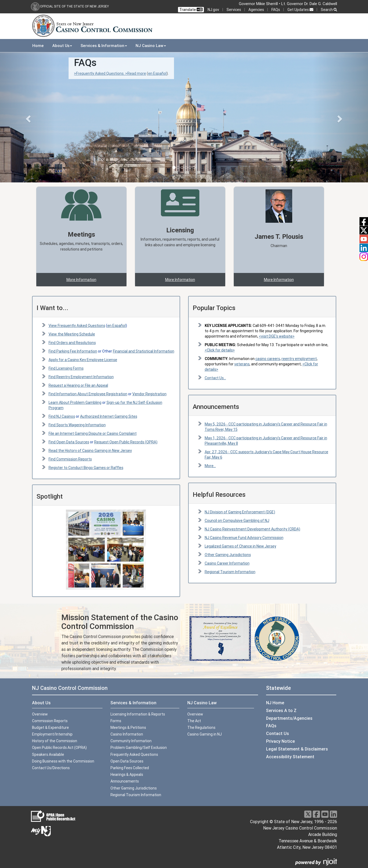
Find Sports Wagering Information (77, 425)
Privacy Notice (280, 741)
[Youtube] (325, 814)
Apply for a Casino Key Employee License (83, 360)
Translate (191, 10)
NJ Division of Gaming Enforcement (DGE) (240, 512)
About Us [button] (62, 46)
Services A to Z (281, 710)
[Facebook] (316, 814)
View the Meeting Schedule (72, 334)
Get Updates (300, 10)
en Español (157, 73)
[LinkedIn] (333, 814)
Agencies (256, 10)
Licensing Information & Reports (138, 714)
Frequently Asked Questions (134, 754)
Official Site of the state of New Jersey (74, 6)
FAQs (276, 10)
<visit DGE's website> (277, 336)
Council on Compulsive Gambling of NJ (237, 521)
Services (234, 10)
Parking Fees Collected (130, 768)
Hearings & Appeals (127, 775)
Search (329, 10)
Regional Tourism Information (230, 572)
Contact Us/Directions (51, 768)
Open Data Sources (127, 761)
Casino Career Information (227, 563)
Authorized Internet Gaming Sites (109, 416)
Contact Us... (215, 378)
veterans (242, 364)
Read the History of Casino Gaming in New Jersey (90, 451)
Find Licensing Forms (66, 368)
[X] (308, 814)
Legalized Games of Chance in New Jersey (240, 546)
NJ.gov (213, 10)
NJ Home (275, 703)
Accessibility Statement (290, 757)
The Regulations (201, 728)
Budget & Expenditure (50, 728)
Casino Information (127, 734)
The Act (194, 721)
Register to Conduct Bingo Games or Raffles (86, 468)
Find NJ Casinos (62, 416)
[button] (28, 117)
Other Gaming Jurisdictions (228, 555)
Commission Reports (50, 721)
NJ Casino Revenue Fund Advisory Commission (244, 538)
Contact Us (278, 733)
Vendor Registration (149, 394)
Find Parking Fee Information (73, 351)
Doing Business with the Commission (63, 761)
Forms (116, 721)
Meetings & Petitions (128, 728)
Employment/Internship (52, 734)
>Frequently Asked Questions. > (101, 73)
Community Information (131, 741)
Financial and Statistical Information (144, 351)
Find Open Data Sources (69, 442)
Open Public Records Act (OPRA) (59, 748)
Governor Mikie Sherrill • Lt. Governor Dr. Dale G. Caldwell (288, 4)
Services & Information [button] (104, 46)
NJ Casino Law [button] (151, 46)
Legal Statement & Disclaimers (297, 749)
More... (210, 466)
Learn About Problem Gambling (75, 402)
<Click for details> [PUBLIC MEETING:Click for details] (220, 350)
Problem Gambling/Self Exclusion (139, 748)
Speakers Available (48, 754)
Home (38, 46)
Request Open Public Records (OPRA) (126, 442)
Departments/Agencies (289, 718)
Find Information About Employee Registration (88, 394)
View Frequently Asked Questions (77, 326)
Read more (137, 73)
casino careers (268, 359)
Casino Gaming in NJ (205, 734)
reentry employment (299, 359)
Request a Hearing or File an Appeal (78, 385)
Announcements (125, 781)
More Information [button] (81, 280)
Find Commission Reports (70, 459)
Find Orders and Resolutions (72, 343)
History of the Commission (55, 741)
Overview (40, 714)
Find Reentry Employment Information (81, 377)
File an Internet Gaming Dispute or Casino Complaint (93, 433)
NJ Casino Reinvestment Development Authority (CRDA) (252, 529)
